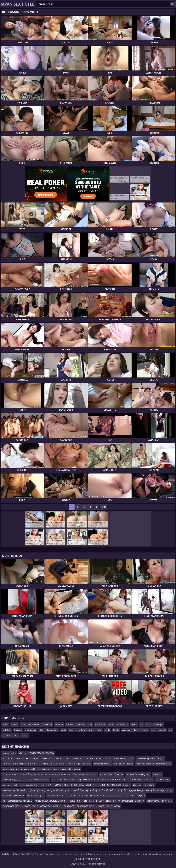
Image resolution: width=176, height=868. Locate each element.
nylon (99, 730)
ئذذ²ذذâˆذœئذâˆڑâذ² (35, 796)
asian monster (9, 753)
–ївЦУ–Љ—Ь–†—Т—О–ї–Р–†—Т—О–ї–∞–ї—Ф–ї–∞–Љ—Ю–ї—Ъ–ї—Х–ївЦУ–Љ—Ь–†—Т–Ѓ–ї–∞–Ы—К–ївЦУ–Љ (96, 796)
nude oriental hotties (123, 764)
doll (15, 785)
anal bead (47, 725)
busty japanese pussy (48, 769)
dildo (108, 730)
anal (23, 725)
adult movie (122, 725)
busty (64, 730)
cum (90, 725)
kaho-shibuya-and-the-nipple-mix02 (19, 769)
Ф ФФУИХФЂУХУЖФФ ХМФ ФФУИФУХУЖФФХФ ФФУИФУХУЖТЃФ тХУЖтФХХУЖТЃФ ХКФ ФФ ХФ (68, 758)
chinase (23, 753)
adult (111, 725)
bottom (70, 725)
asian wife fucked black (13, 796)
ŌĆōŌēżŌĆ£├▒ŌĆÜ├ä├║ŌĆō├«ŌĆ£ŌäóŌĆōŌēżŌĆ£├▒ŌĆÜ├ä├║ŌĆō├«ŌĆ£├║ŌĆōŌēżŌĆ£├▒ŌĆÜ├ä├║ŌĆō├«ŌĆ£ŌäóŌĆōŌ (61, 806)
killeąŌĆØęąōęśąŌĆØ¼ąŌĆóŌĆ (17, 801)
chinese (14, 725)
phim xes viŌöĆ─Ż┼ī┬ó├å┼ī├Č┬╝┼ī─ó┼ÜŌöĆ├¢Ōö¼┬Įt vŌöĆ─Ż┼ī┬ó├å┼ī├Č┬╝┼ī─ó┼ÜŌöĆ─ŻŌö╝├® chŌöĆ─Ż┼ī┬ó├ (75, 785)
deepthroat (100, 725)
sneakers (157, 774)
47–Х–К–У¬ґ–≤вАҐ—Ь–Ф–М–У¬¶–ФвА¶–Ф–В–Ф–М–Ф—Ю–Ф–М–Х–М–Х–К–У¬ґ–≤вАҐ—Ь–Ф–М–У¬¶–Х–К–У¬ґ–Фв (102, 780)
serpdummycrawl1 (85, 730)
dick (41, 730)
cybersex (126, 730)
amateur (59, 725)
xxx (142, 725)
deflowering (34, 725)
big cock (137, 785)
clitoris (24, 735)
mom (5, 725)
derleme (7, 785)
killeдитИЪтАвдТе (102, 764)
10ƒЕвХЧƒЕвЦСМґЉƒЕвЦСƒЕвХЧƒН (51, 801)
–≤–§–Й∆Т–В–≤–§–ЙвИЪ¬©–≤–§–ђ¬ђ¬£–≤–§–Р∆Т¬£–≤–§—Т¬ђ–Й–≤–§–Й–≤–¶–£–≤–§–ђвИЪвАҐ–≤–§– (47, 764)
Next (103, 507)
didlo (136, 730)
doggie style (52, 730)
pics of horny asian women (159, 801)
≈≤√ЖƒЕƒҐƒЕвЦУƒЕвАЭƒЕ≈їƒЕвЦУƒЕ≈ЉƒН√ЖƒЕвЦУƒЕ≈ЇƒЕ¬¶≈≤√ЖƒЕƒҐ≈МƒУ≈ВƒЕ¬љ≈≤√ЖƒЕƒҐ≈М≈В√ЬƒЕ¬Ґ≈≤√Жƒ (122, 790)
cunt (16, 735)
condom (7, 735)
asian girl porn (163, 780)
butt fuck (7, 730)
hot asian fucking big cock (138, 774)
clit (170, 730)
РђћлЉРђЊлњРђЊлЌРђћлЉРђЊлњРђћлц (49, 790)
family (116, 730)
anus (153, 730)
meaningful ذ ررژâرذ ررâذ (14, 780)
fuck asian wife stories (39, 780)
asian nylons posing (71, 769)
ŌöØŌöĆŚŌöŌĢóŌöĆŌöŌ (42, 753)
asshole (162, 730)
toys (71, 730)
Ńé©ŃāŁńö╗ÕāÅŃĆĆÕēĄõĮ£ (150, 758)
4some (145, 730)
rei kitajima (149, 785)
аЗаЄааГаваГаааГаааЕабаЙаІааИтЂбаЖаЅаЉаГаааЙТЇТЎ (107, 801)
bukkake (18, 730)
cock (148, 725)
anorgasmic (31, 730)
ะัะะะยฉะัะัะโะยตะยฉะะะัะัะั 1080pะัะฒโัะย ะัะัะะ (50, 774)
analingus (158, 725)
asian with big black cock (14, 790)
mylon (134, 725)
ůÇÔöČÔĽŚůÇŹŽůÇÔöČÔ (112, 774)
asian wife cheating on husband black (153, 764)
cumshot (80, 725)
